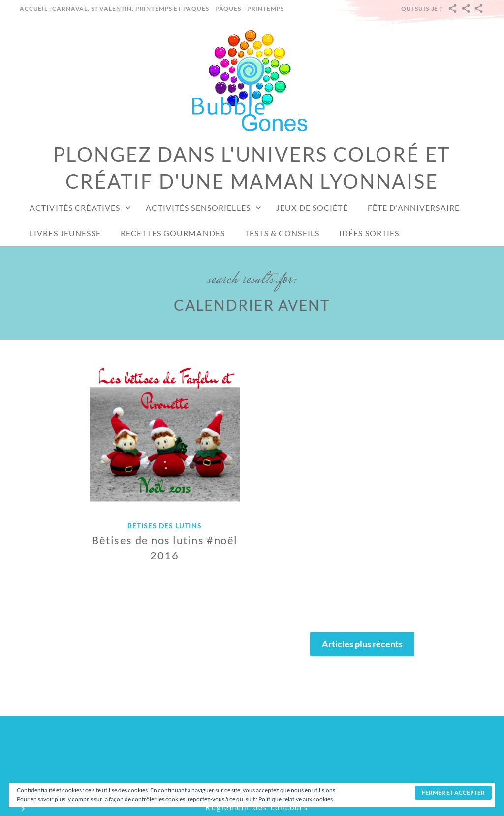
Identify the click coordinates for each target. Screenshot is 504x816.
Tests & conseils (282, 233)
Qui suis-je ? (422, 9)
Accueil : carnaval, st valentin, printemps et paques (114, 9)
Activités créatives (75, 208)
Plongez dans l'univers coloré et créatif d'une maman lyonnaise (252, 168)
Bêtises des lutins (165, 526)
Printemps (266, 9)
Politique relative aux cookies (296, 799)
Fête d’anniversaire (414, 208)
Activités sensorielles (198, 208)
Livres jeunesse (65, 233)
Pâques (228, 9)
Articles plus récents (362, 644)
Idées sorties (369, 233)
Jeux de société (312, 208)
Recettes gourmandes (173, 233)
